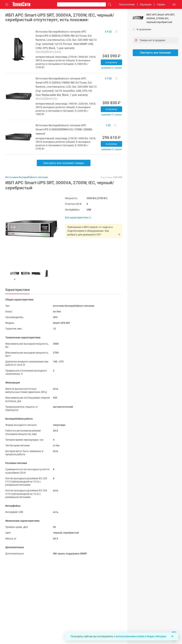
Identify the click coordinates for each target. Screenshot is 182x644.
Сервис (161, 4)
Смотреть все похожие (155, 53)
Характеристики (18, 290)
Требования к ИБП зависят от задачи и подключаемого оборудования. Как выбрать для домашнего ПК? (90, 231)
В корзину (111, 62)
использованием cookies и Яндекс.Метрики (141, 636)
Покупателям (127, 4)
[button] (30, 229)
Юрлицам (146, 4)
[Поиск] (109, 5)
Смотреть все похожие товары (64, 163)
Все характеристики (78, 217)
